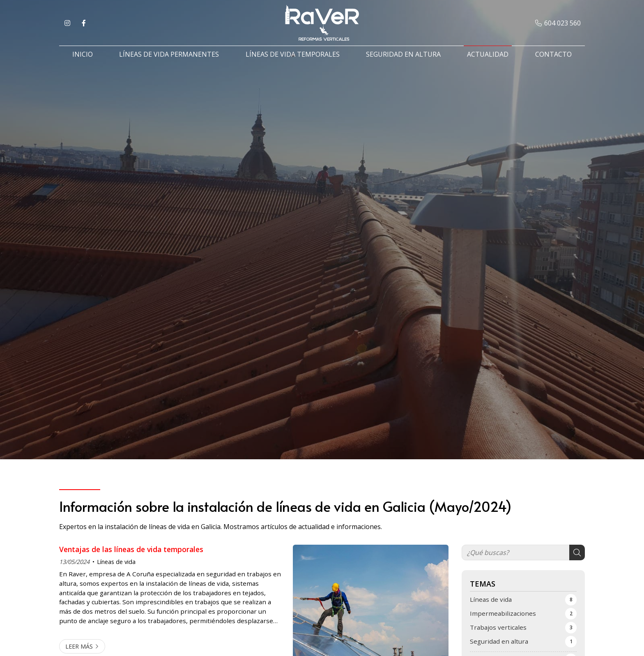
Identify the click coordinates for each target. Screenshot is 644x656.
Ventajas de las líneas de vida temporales (131, 549)
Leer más (79, 646)
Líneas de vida (116, 562)
